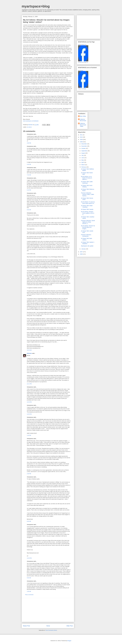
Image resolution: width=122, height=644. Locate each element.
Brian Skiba (83, 116)
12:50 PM (29, 414)
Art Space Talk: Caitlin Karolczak (87, 182)
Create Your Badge (82, 89)
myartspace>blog (36, 6)
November (84, 146)
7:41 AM (29, 175)
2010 (81, 137)
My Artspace (81, 70)
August (83, 153)
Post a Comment (29, 595)
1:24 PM (29, 435)
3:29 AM (29, 164)
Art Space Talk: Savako (87, 209)
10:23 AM (29, 350)
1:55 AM (29, 591)
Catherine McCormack (83, 120)
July (83, 155)
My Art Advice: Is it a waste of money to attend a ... (87, 178)
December (84, 144)
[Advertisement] (48, 610)
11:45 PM (29, 558)
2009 (81, 139)
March (83, 165)
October (84, 148)
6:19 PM (29, 190)
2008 (81, 142)
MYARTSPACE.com (82, 45)
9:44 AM (29, 578)
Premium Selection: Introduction (86, 235)
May (83, 160)
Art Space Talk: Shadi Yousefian (87, 206)
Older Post (70, 626)
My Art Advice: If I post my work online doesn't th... (88, 203)
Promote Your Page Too (83, 62)
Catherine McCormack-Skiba (83, 125)
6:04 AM (29, 521)
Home (48, 626)
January (84, 249)
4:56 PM (29, 143)
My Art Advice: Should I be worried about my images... (88, 227)
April (83, 162)
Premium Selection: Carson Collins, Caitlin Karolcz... (88, 194)
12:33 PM (29, 402)
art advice (29, 127)
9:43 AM (29, 210)
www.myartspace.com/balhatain (31, 121)
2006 (81, 254)
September (84, 151)
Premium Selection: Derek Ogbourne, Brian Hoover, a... (88, 222)
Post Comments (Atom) (51, 630)
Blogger (69, 641)
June (83, 158)
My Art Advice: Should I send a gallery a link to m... (88, 213)
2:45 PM (29, 474)
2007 (81, 252)
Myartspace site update (87, 246)
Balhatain (29, 353)
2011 (81, 135)
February (84, 167)
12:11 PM (29, 384)
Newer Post (26, 626)
